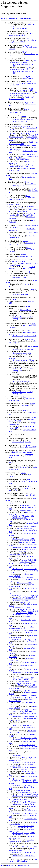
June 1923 (21, 420)
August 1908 (22, 353)
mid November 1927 (25, 717)
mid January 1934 (24, 780)
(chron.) (28, 23)
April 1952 (15, 113)
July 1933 (23, 69)
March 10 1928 (18, 799)
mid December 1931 (25, 548)
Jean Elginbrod (17, 126)
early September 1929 (25, 673)
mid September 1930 (25, 740)
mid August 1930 (24, 833)
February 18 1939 (30, 447)
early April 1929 (24, 762)
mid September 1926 (25, 813)
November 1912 (28, 263)
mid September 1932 (25, 697)
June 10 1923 (24, 791)
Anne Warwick (17, 262)
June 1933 (22, 62)
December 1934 (22, 725)
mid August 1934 (24, 539)
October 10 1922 (28, 511)
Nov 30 (11, 564)
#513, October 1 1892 (23, 350)
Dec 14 (21, 564)
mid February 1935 (24, 336)
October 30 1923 (17, 555)
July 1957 (30, 495)
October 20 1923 (30, 611)
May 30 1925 (28, 771)
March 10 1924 (30, 549)
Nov (26, 284)
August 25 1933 (28, 597)
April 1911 (23, 381)
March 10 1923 (28, 505)
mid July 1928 (23, 801)
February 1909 (23, 143)
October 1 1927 (26, 826)
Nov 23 (33, 562)
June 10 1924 (27, 609)
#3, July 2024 (22, 442)
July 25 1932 (30, 794)
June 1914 (27, 154)
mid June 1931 (23, 690)
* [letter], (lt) (13, 256)
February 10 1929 (27, 803)
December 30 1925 (26, 683)
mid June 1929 (23, 805)
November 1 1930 (27, 792)
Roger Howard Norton (19, 452)
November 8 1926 (27, 757)
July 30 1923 (25, 769)
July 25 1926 (25, 528)
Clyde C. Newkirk (32, 225)
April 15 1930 (27, 541)
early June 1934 (23, 608)
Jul (9, 286)
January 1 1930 (27, 542)
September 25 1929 (21, 628)
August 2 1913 (25, 160)
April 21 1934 (31, 710)
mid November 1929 (25, 847)
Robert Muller (24, 468)
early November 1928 (25, 595)
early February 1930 (25, 630)
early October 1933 (25, 615)
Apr (19, 360)
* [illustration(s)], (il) (15, 177)
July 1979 (28, 78)
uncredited (12, 358)
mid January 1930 (24, 639)
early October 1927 (25, 569)
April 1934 (19, 755)
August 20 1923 (29, 602)
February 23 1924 (22, 185)
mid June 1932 (23, 516)
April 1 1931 (23, 551)
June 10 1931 (27, 745)
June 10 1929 (21, 850)
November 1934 (23, 680)
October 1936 (23, 120)
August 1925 (22, 424)
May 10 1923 (30, 527)
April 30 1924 (25, 583)
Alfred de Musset (25, 310)
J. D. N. (18, 720)
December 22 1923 (22, 41)
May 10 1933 (25, 613)
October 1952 (24, 256)
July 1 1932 (26, 828)
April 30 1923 (29, 560)
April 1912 (27, 146)
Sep (26, 405)
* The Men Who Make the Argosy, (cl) (21, 859)
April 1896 (20, 294)
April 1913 (22, 28)
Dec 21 (26, 564)
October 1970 (19, 277)
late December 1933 (25, 599)
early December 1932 (25, 796)
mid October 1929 (24, 852)
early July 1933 (23, 578)
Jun (10, 490)
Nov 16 (25, 562)
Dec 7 (16, 564)
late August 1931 (24, 856)
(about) (26, 102)
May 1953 (20, 518)
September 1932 (23, 93)
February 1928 (21, 98)
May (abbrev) (30, 360)
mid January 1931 (24, 785)
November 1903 (21, 34)
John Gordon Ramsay (15, 95)
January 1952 (21, 835)
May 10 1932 (29, 696)
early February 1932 (25, 768)
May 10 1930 (29, 738)
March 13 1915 (21, 166)
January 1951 (21, 600)
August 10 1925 (24, 90)
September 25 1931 (21, 765)
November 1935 (30, 747)
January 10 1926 (26, 685)
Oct (27, 488)
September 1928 (23, 678)
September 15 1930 (27, 681)
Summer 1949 (22, 198)
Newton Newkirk (10, 204)
